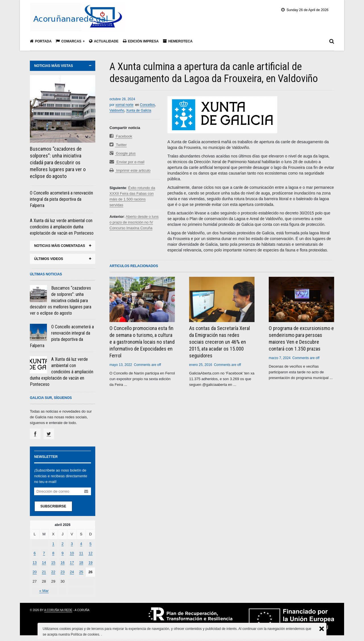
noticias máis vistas (53, 66)
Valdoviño (117, 110)
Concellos (147, 105)
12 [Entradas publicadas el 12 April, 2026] (90, 553)
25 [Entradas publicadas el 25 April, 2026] (81, 572)
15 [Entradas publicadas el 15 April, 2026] (53, 563)
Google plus (123, 153)
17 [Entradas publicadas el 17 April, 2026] (72, 563)
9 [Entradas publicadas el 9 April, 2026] (62, 553)
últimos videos (49, 259)
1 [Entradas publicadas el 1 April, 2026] (53, 544)
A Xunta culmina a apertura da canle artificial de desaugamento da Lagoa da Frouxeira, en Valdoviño (214, 73)
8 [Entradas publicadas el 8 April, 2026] (53, 553)
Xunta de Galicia (139, 110)
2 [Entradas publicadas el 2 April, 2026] (62, 544)
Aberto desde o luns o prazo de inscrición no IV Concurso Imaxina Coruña (134, 222)
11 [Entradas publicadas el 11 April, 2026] (81, 553)
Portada (41, 41)
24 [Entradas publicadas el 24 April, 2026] (72, 572)
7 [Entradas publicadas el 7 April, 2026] (44, 553)
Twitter (118, 145)
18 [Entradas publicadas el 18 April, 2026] (81, 563)
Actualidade (104, 41)
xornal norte (124, 105)
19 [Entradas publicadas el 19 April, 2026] (90, 563)
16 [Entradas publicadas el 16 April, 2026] (63, 563)
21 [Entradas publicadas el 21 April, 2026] (44, 572)
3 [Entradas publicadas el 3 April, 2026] (72, 544)
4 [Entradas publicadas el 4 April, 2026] (81, 544)
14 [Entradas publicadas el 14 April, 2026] (44, 563)
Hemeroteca (178, 41)
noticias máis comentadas (60, 246)
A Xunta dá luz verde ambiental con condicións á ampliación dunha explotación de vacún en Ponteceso (62, 227)
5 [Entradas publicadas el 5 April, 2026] (90, 544)
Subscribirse (53, 506)
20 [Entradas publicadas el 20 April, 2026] (35, 572)
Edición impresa (141, 41)
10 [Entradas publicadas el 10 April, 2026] (72, 553)
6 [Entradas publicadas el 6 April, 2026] (35, 553)
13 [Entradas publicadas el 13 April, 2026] (35, 563)
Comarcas (69, 41)
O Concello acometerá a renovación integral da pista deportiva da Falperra (61, 199)
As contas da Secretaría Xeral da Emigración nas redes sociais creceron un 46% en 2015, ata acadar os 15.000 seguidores (220, 342)
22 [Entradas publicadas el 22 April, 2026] (53, 572)
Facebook (121, 136)
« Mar (44, 591)
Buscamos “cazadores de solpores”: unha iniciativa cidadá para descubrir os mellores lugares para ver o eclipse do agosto (58, 162)
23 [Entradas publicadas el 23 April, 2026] (63, 572)
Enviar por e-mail (127, 162)
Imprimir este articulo (130, 170)
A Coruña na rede (58, 610)
